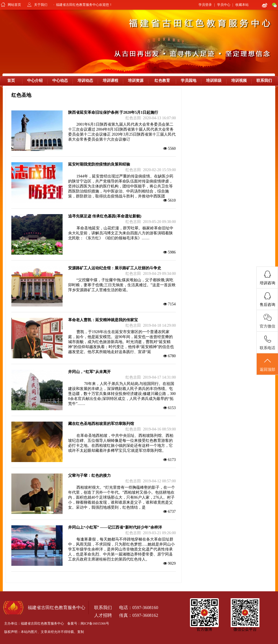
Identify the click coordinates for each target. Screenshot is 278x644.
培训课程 (110, 81)
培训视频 (239, 81)
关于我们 (41, 5)
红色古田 (133, 118)
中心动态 (60, 81)
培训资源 (136, 81)
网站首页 (14, 5)
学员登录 (205, 5)
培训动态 (85, 81)
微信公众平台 (245, 629)
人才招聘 (103, 615)
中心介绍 (35, 81)
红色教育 (162, 81)
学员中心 (224, 5)
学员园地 (189, 81)
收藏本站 (242, 5)
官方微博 (204, 629)
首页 (11, 81)
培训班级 (214, 81)
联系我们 (264, 81)
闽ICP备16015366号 (95, 623)
